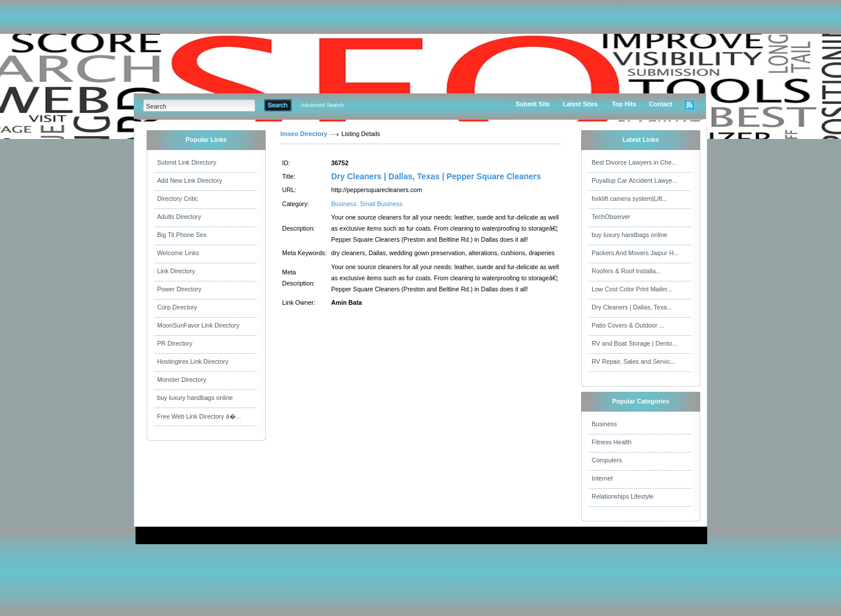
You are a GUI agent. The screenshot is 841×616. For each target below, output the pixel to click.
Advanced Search (322, 105)
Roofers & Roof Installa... (626, 271)
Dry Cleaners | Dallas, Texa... (632, 307)
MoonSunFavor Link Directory (198, 325)
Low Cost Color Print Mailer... (632, 289)
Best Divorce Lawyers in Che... (634, 162)
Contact (661, 104)
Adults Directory (179, 217)
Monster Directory (182, 380)
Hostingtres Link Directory (193, 361)
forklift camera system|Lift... (630, 199)
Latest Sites (581, 104)
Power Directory (179, 289)
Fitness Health (611, 442)
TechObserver (611, 217)
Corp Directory (177, 307)
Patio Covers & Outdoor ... (628, 325)
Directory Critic (178, 199)
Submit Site (533, 104)
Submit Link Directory (187, 162)
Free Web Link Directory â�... (199, 416)
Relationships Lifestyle (623, 496)
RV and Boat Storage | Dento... (635, 343)
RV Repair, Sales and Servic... (633, 361)
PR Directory (175, 343)
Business (604, 424)
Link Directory (176, 271)
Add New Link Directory (190, 180)
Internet (602, 478)
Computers (607, 460)
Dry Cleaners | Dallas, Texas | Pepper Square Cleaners (436, 176)
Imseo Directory (304, 134)
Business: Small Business (367, 204)
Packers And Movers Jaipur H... (635, 253)
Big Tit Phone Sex (182, 235)
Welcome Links (178, 253)
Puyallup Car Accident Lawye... (635, 180)
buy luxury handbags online (195, 398)
